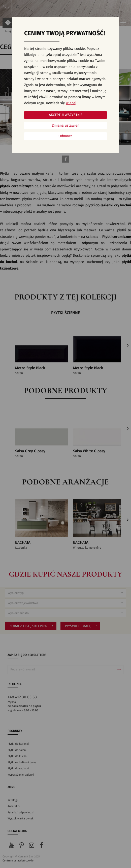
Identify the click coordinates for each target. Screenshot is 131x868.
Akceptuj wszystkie (65, 115)
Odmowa (65, 136)
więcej (71, 103)
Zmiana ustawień (66, 126)
